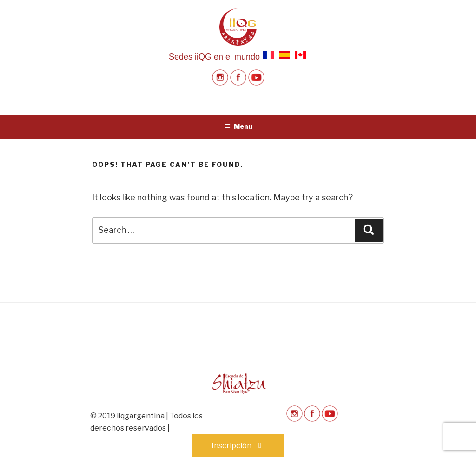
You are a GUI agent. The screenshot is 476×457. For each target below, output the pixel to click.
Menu (238, 126)
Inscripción (238, 446)
